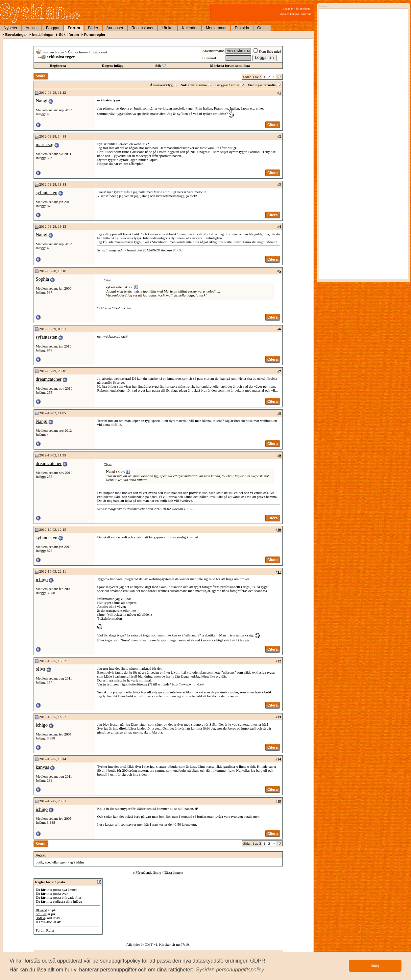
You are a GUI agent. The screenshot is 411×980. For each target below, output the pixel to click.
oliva (41, 669)
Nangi (42, 101)
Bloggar (53, 28)
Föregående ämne (148, 872)
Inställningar (43, 35)
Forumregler (95, 35)
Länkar (168, 28)
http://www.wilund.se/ (188, 684)
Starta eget (99, 52)
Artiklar (32, 28)
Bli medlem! (303, 9)
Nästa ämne (172, 872)
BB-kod (42, 910)
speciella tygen (56, 862)
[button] (230, 970)
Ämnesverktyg (161, 85)
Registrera (58, 65)
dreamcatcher (49, 379)
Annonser (115, 28)
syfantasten (47, 193)
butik (40, 862)
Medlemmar (216, 28)
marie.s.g (45, 144)
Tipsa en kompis (289, 14)
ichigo (42, 580)
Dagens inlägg (113, 65)
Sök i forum (69, 35)
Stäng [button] (375, 966)
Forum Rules (45, 930)
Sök (158, 65)
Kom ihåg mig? (267, 51)
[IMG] (41, 918)
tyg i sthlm (76, 862)
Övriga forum (78, 52)
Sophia (43, 279)
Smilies (41, 914)
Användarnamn (213, 51)
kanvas (43, 767)
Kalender (190, 28)
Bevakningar (16, 35)
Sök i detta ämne (194, 85)
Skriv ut (306, 14)
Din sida (242, 28)
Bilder (93, 28)
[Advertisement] (362, 78)
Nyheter (11, 28)
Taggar (41, 855)
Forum (74, 28)
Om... (262, 28)
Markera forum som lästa (230, 65)
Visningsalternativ (262, 85)
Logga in (288, 9)
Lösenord (209, 58)
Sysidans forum (53, 52)
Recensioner (143, 28)
